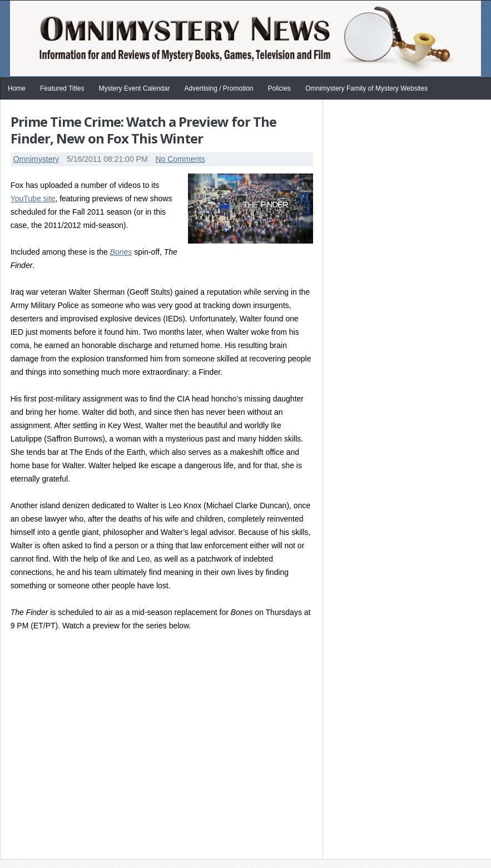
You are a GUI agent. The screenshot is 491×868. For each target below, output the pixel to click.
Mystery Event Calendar (134, 88)
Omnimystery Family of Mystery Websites (366, 88)
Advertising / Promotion (219, 88)
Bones (121, 252)
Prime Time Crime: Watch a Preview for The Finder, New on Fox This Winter (143, 130)
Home (17, 88)
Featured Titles (62, 88)
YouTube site (33, 199)
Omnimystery (36, 159)
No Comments (180, 159)
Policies (279, 88)
